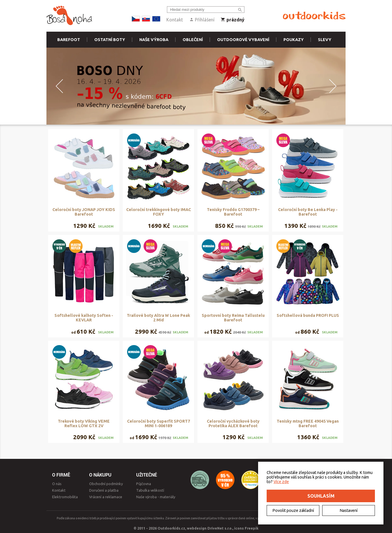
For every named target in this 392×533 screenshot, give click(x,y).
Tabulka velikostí (150, 490)
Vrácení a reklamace (106, 497)
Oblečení (193, 40)
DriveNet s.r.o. (220, 528)
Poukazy (294, 40)
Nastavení (349, 510)
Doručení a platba (104, 490)
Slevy (325, 40)
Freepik (252, 528)
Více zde (281, 482)
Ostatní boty (110, 40)
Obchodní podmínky (106, 484)
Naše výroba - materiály (156, 497)
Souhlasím (321, 496)
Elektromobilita (65, 497)
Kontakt (175, 20)
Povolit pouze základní (293, 510)
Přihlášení (202, 20)
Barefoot (69, 40)
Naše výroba (154, 40)
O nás (57, 484)
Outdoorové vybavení (243, 40)
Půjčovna (144, 484)
